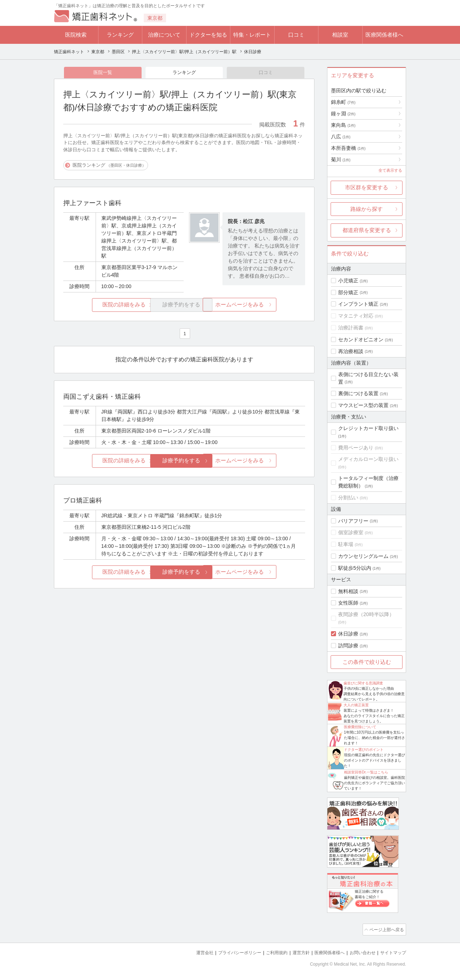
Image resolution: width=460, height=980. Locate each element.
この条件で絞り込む (367, 662)
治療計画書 (351, 328)
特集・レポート (252, 35)
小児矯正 (348, 281)
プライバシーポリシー (228, 951)
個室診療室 (351, 532)
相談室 (340, 35)
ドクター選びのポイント (364, 750)
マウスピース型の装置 (363, 405)
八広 (341, 137)
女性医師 (348, 603)
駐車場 (346, 544)
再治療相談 (351, 351)
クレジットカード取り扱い (368, 428)
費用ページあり (356, 448)
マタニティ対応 (356, 316)
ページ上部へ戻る (386, 929)
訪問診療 (348, 646)
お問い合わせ (359, 951)
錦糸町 (343, 102)
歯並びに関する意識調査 (363, 683)
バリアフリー (353, 521)
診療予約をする (184, 461)
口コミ (296, 35)
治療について (164, 35)
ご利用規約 (268, 951)
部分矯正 (348, 292)
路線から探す (367, 209)
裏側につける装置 (358, 393)
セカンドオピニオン (361, 339)
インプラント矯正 (358, 304)
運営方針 (294, 951)
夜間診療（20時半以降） (366, 614)
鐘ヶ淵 (343, 114)
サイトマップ (392, 951)
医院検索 (76, 35)
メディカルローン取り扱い (368, 459)
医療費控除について (360, 727)
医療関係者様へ (384, 35)
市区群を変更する (367, 187)
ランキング (120, 35)
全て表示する (390, 170)
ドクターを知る (208, 35)
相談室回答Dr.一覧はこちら (366, 772)
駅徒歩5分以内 (355, 568)
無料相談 (348, 591)
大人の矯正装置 (356, 705)
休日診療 (348, 634)
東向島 (343, 125)
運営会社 (190, 951)
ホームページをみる (265, 306)
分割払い (348, 498)
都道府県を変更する (367, 230)
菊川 (341, 160)
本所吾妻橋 (348, 148)
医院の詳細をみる (103, 306)
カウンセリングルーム (363, 556)
